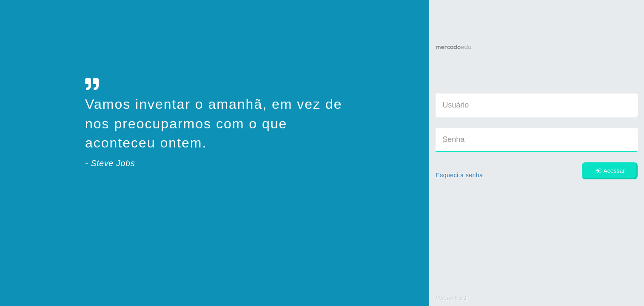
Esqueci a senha (459, 175)
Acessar (610, 171)
